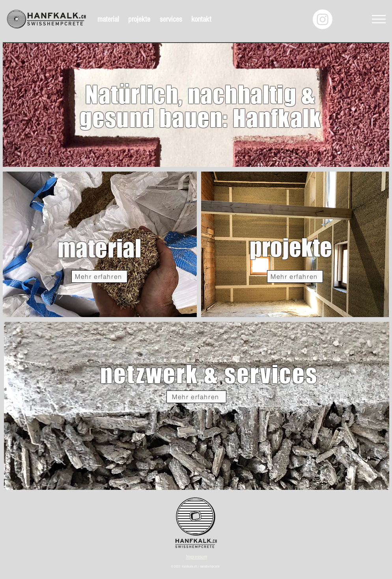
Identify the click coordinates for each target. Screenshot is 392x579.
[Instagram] (323, 19)
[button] (379, 19)
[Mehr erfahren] (99, 276)
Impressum (197, 557)
